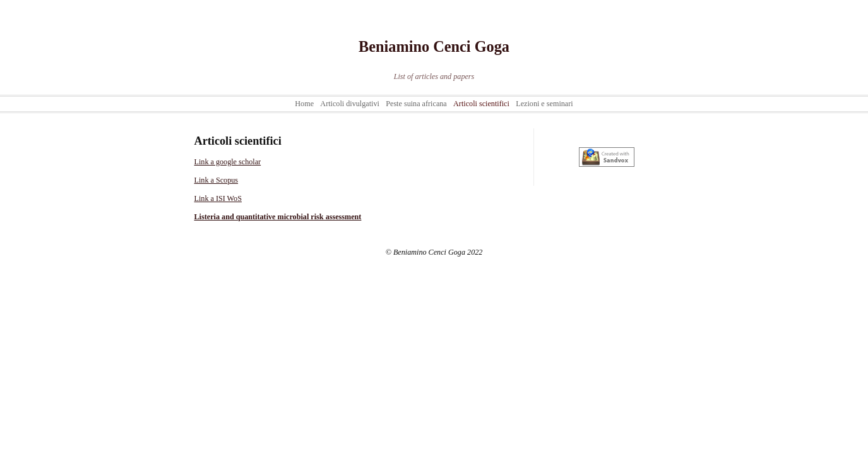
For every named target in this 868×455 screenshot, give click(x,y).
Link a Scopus (217, 180)
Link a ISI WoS (218, 198)
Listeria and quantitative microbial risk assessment (278, 217)
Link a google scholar (228, 162)
